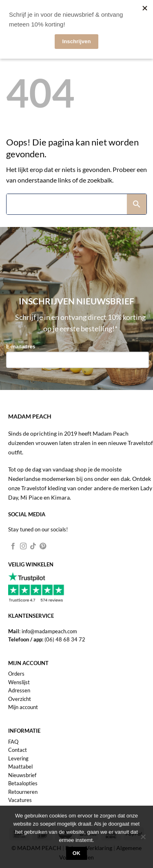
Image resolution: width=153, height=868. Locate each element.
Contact (18, 750)
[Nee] (143, 839)
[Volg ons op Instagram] (23, 546)
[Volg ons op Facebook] (13, 546)
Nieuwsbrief (22, 775)
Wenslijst (19, 682)
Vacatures (20, 800)
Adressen (19, 690)
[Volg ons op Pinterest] (43, 546)
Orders (16, 674)
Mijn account (23, 707)
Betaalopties (23, 783)
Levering (18, 758)
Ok (77, 853)
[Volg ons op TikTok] (33, 546)
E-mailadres (21, 347)
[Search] (67, 204)
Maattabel (20, 767)
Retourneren (23, 792)
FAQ (13, 742)
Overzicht (20, 699)
